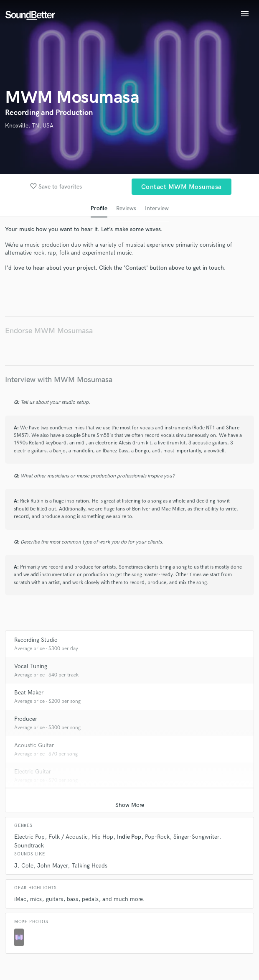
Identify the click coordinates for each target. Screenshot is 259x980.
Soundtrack (29, 846)
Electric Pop (29, 837)
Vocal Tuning (31, 666)
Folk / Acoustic (68, 837)
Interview (157, 208)
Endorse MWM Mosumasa (49, 331)
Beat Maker (29, 693)
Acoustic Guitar (34, 745)
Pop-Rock (157, 837)
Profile (99, 208)
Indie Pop (129, 837)
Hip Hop (103, 837)
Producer (26, 719)
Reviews (126, 208)
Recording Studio (36, 640)
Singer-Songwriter (196, 837)
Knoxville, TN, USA (29, 126)
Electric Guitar (33, 772)
